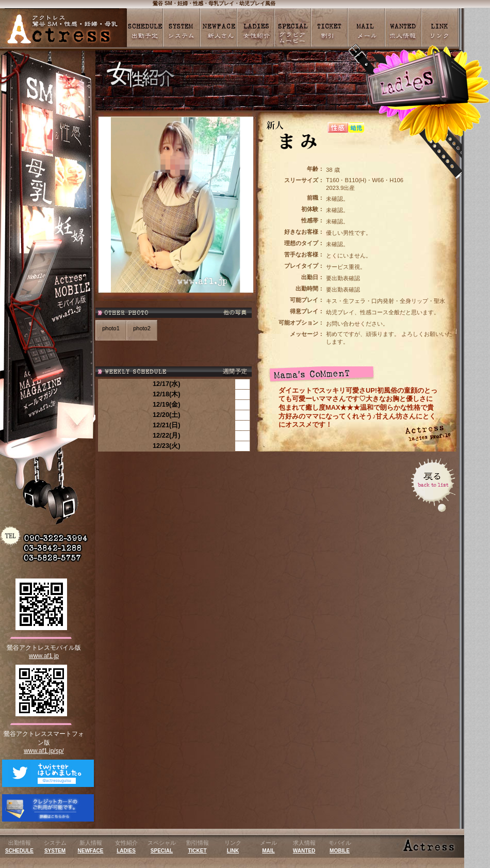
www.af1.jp (44, 656)
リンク (233, 847)
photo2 (142, 328)
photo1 (111, 328)
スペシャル (162, 847)
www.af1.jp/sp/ (44, 751)
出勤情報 (19, 847)
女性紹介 (126, 847)
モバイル (340, 847)
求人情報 (304, 847)
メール (268, 847)
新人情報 (91, 847)
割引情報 (198, 847)
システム (55, 847)
